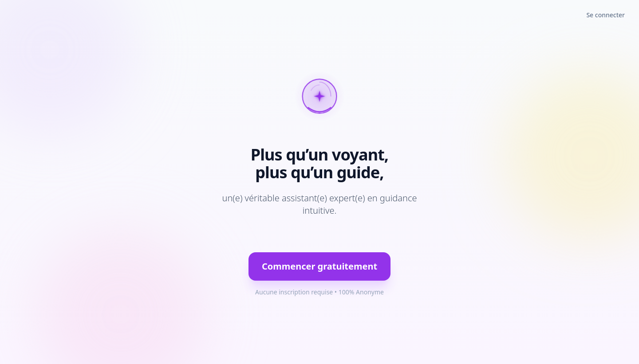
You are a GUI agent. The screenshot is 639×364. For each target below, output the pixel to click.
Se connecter (605, 15)
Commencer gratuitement (319, 266)
